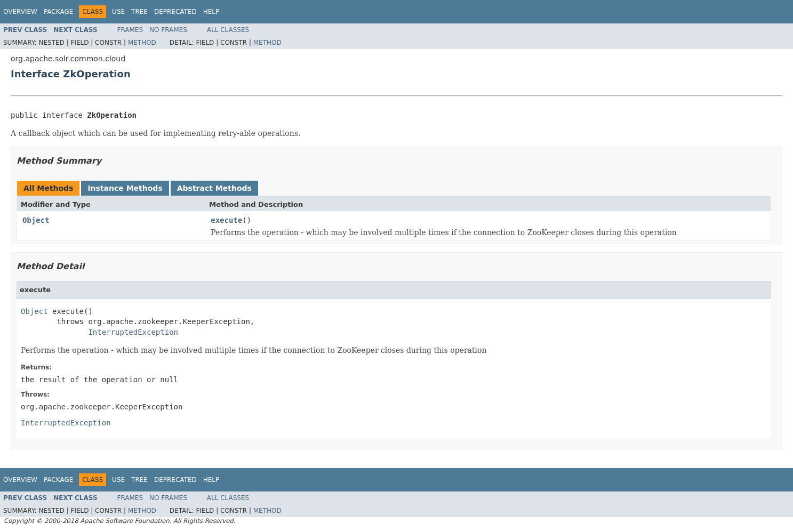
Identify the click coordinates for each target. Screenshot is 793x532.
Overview (20, 12)
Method (142, 43)
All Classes (228, 30)
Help (211, 12)
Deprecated (175, 12)
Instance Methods (125, 188)
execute (226, 220)
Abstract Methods (214, 188)
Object (36, 220)
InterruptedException (133, 332)
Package (58, 12)
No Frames (168, 30)
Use (118, 12)
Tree (139, 12)
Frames (130, 30)
